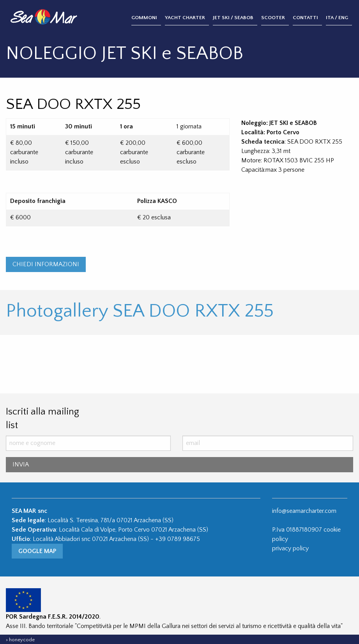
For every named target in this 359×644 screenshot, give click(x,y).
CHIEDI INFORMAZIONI (46, 264)
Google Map (37, 551)
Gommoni (144, 18)
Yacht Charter (185, 18)
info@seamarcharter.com (304, 511)
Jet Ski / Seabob (233, 18)
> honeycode (20, 640)
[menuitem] (148, 18)
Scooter (273, 18)
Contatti (305, 18)
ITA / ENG (337, 18)
